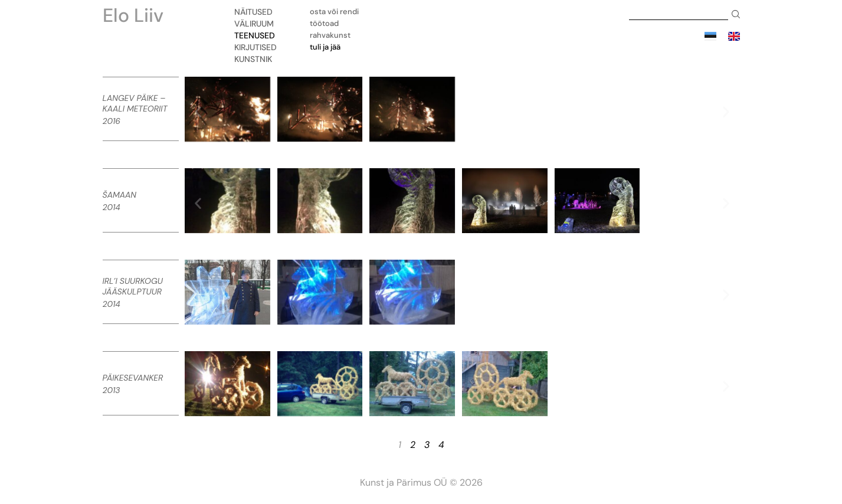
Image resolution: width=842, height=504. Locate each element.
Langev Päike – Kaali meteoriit (135, 103)
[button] (198, 111)
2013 (112, 390)
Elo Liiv (133, 15)
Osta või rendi (334, 12)
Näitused (256, 12)
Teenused (258, 35)
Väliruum (257, 24)
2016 (112, 121)
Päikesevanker (133, 378)
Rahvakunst (330, 35)
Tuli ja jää (325, 47)
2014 (112, 207)
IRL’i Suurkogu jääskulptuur (133, 286)
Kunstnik (256, 59)
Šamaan (120, 195)
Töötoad (324, 23)
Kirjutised (258, 47)
